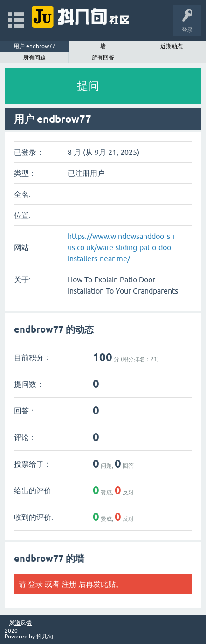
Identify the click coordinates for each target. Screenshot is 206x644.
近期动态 (172, 46)
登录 (35, 584)
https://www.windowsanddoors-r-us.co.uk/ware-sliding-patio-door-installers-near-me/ (122, 247)
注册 (69, 584)
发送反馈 (21, 623)
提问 (88, 86)
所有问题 (34, 57)
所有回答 (103, 57)
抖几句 (45, 637)
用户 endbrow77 (34, 46)
